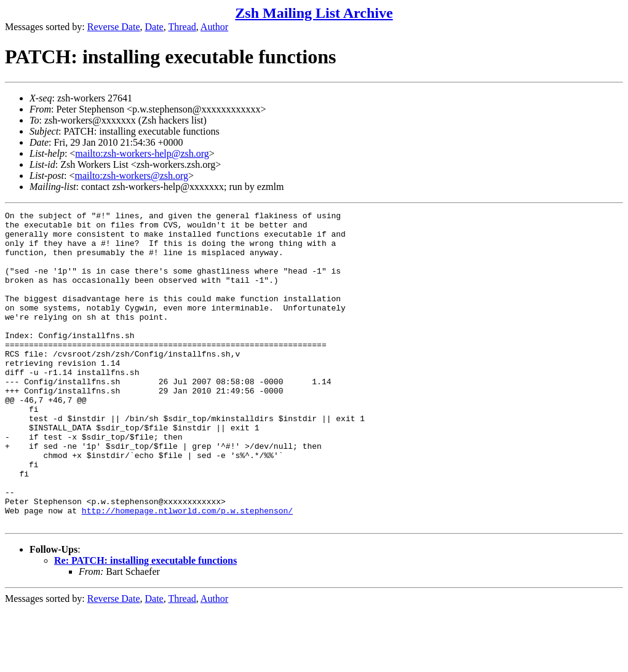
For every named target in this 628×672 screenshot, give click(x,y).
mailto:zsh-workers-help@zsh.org (142, 153)
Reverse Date (114, 27)
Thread (182, 27)
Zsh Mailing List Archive (314, 13)
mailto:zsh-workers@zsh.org (131, 176)
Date (154, 27)
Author (214, 27)
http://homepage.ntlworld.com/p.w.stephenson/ (187, 571)
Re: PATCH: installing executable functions (145, 623)
